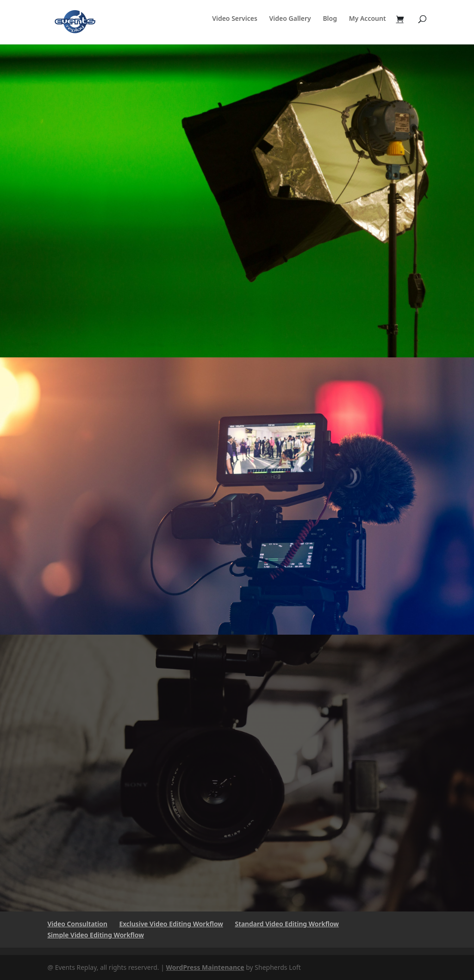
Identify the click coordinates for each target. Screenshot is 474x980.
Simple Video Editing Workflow (95, 935)
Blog (330, 19)
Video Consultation (77, 924)
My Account (368, 19)
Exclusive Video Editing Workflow (171, 924)
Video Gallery (290, 19)
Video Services (235, 19)
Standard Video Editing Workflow (287, 924)
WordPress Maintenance (205, 967)
